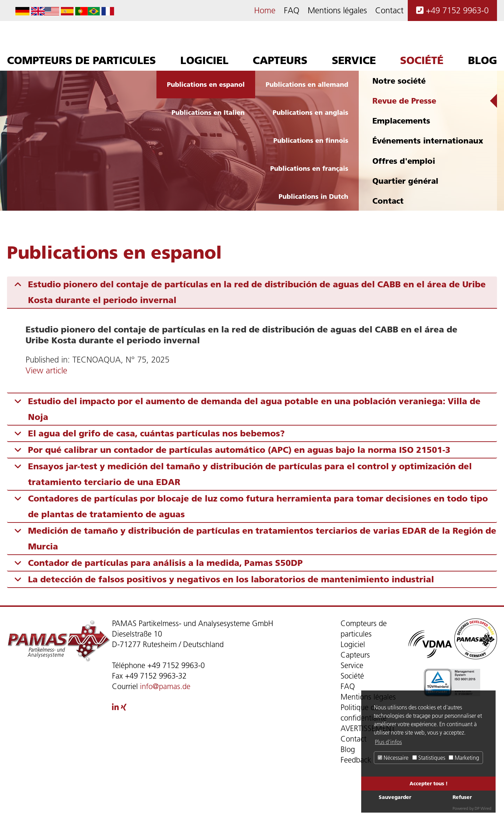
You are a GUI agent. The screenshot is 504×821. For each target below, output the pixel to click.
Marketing (464, 758)
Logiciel (204, 104)
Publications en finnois (311, 184)
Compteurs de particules (81, 104)
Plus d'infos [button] (388, 742)
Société (422, 104)
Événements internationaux (428, 185)
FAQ (292, 10)
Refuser (462, 797)
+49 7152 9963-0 (452, 10)
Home (265, 10)
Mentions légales (337, 10)
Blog (482, 104)
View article (46, 415)
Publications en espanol (206, 128)
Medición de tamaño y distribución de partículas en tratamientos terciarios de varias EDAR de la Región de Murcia (262, 583)
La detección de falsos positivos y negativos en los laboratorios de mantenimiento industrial (231, 623)
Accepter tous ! (429, 783)
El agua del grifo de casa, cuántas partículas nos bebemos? (156, 478)
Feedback (356, 804)
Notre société (399, 125)
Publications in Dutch (313, 240)
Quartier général (405, 225)
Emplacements (401, 165)
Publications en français (309, 212)
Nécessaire (393, 758)
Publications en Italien (208, 156)
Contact (389, 10)
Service (354, 104)
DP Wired (483, 808)
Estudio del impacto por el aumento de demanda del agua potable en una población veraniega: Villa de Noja (254, 453)
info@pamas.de (165, 731)
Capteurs (280, 104)
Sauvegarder (395, 797)
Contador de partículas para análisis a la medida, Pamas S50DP (165, 607)
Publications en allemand (307, 128)
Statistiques (429, 758)
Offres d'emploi (404, 205)
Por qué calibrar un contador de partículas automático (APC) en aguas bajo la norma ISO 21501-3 (239, 494)
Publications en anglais (310, 156)
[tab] (252, 337)
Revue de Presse (404, 145)
